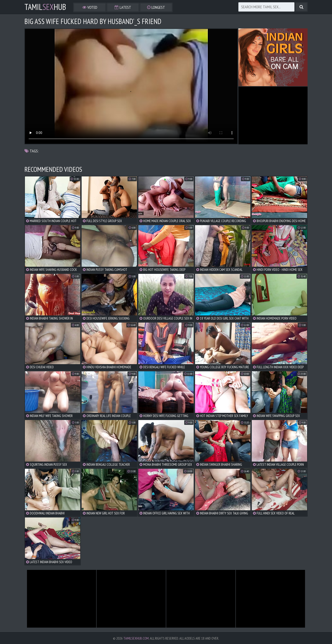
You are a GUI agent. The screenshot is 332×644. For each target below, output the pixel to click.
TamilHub (45, 7)
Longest (156, 7)
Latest (123, 7)
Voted (90, 7)
